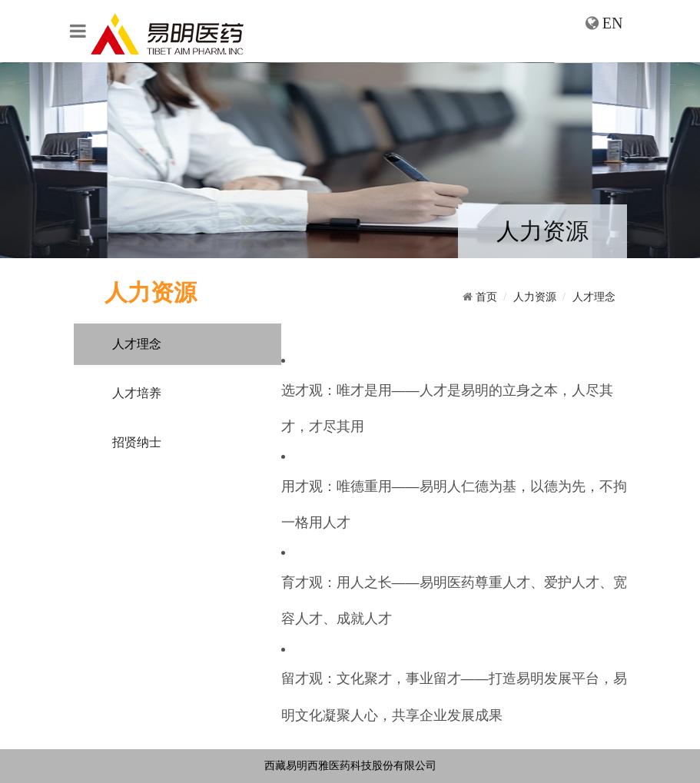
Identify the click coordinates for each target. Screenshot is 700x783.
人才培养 (137, 393)
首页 (486, 297)
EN (613, 23)
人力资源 (535, 297)
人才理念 (137, 344)
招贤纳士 (137, 442)
